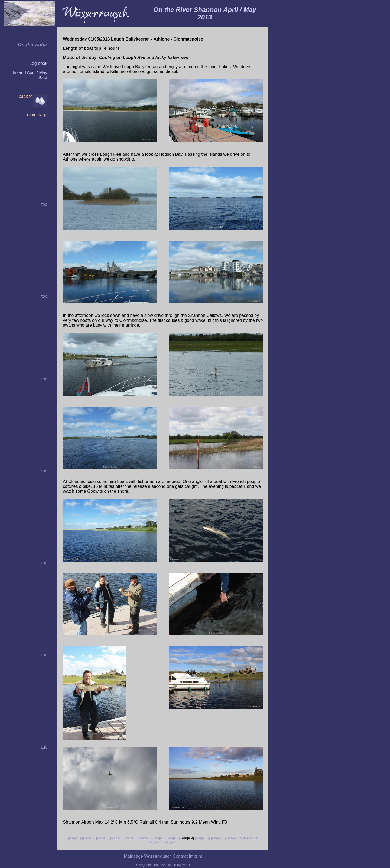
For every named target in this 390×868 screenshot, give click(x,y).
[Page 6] (145, 838)
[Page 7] (159, 838)
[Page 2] (89, 838)
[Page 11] (219, 838)
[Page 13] (251, 838)
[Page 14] (155, 842)
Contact (180, 856)
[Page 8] (173, 838)
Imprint (195, 856)
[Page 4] (117, 838)
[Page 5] (131, 838)
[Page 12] (235, 838)
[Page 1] (74, 838)
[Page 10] (202, 838)
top (44, 296)
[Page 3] (103, 838)
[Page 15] (171, 842)
